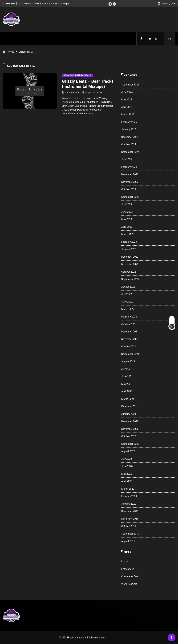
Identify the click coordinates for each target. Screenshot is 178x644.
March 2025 (128, 115)
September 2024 (130, 152)
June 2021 (127, 376)
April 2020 (127, 481)
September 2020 (130, 444)
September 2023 (130, 197)
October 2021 (129, 347)
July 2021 (127, 369)
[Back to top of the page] (171, 637)
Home (11, 52)
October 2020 (129, 436)
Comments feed (130, 576)
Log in (125, 561)
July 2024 (127, 159)
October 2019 (129, 526)
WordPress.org (129, 584)
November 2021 (130, 339)
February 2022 (129, 317)
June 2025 (127, 92)
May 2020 (127, 474)
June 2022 (127, 302)
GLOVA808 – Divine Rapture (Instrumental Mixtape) (44, 3)
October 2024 (129, 144)
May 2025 (127, 100)
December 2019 (130, 511)
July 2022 (127, 294)
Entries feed (128, 569)
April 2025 (127, 107)
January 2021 (129, 414)
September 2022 (130, 279)
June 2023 (127, 212)
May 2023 (127, 219)
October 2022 (129, 272)
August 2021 (128, 362)
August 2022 (128, 287)
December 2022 (130, 257)
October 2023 (129, 189)
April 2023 (127, 227)
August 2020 (128, 451)
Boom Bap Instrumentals (77, 75)
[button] (110, 4)
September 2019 (130, 534)
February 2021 (129, 406)
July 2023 (127, 204)
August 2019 (128, 541)
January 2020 (129, 504)
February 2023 (129, 242)
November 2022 (130, 264)
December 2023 (130, 174)
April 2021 (127, 391)
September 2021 (130, 354)
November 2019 (130, 519)
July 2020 (127, 459)
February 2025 (129, 122)
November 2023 (130, 182)
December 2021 (130, 332)
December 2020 (130, 421)
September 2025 (130, 85)
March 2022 (128, 309)
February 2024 (129, 167)
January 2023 (129, 249)
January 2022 (129, 324)
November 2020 (130, 429)
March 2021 (128, 399)
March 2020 (128, 489)
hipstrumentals (72, 93)
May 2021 (127, 384)
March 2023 (128, 234)
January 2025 (129, 129)
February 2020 (129, 496)
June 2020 (127, 466)
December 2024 (130, 137)
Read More (70, 119)
